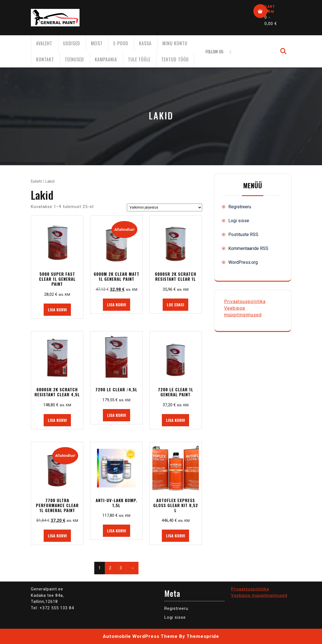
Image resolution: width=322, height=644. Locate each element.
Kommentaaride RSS (248, 248)
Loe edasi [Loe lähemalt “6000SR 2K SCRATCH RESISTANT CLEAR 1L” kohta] (175, 305)
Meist (97, 43)
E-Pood (121, 43)
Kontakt (45, 59)
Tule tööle (139, 59)
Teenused (74, 59)
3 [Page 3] (121, 568)
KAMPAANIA (106, 59)
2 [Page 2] (110, 568)
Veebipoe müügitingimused (259, 595)
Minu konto (175, 43)
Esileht (36, 181)
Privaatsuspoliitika (245, 301)
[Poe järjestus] (164, 207)
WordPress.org (243, 262)
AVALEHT (44, 43)
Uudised (72, 43)
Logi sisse (239, 221)
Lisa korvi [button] (57, 310)
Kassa (145, 43)
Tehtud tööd (175, 59)
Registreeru (240, 207)
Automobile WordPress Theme (140, 636)
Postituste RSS (243, 235)
